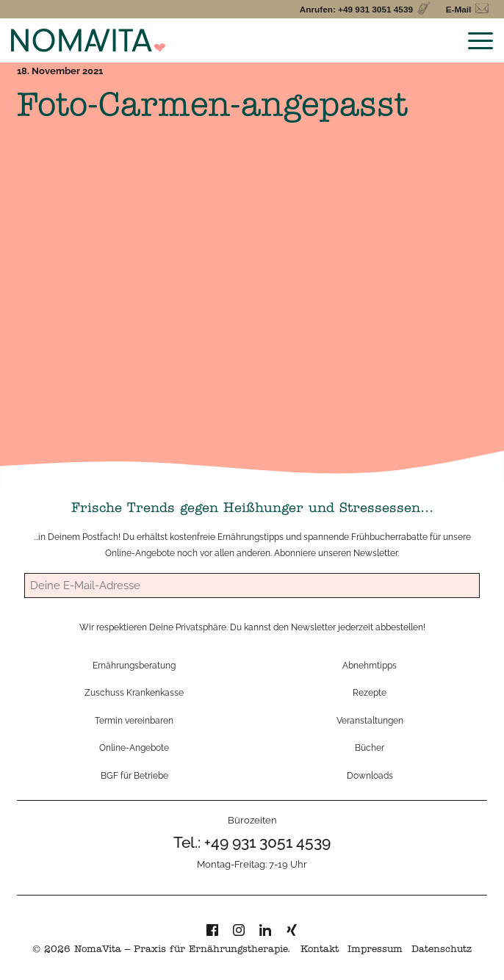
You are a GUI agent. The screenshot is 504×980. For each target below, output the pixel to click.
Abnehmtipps (370, 665)
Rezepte (370, 692)
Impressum (375, 950)
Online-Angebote (140, 553)
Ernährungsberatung (134, 665)
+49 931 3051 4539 (267, 842)
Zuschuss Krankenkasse (134, 692)
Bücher (370, 747)
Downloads (370, 775)
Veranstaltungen (370, 720)
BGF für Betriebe (134, 775)
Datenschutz (442, 950)
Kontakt (320, 950)
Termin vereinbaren (134, 720)
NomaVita (98, 950)
